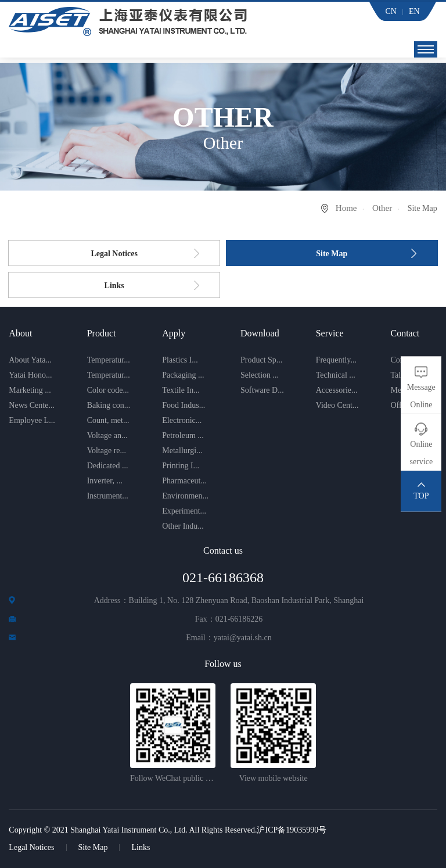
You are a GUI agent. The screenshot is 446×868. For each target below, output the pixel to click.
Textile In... (181, 390)
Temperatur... (109, 360)
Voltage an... (107, 435)
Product (102, 333)
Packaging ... (183, 375)
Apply (174, 333)
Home (346, 208)
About (20, 333)
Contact (405, 333)
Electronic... (182, 420)
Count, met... (108, 420)
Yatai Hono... (30, 375)
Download (260, 333)
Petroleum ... (183, 435)
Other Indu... (183, 526)
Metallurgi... (182, 451)
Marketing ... (30, 390)
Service (330, 333)
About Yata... (30, 360)
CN (391, 11)
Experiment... (184, 511)
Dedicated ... (108, 466)
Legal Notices (114, 254)
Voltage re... (107, 451)
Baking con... (109, 405)
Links (114, 286)
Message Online (421, 396)
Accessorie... (337, 390)
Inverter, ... (105, 481)
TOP (421, 496)
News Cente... (32, 405)
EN (414, 11)
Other (382, 208)
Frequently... (336, 360)
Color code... (108, 390)
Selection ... (260, 375)
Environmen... (185, 496)
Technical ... (336, 375)
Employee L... (32, 420)
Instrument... (108, 496)
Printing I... (181, 466)
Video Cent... (337, 405)
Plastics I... (180, 360)
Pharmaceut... (184, 481)
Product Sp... (261, 360)
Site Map (332, 254)
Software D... (262, 390)
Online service (422, 453)
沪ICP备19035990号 (292, 830)
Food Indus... (184, 405)
